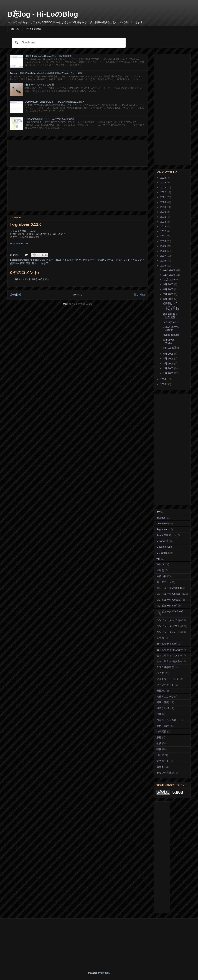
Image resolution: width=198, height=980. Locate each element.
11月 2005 (169, 275)
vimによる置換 (171, 348)
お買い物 (161, 576)
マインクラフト (165, 685)
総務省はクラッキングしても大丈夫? (171, 306)
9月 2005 (169, 284)
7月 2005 (169, 294)
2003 (163, 384)
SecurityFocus (171, 322)
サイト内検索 (34, 29)
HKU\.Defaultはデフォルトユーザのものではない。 (51, 119)
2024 (163, 182)
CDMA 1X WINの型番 (171, 328)
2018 (163, 207)
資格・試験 (163, 726)
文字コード (163, 761)
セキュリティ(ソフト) (118, 260)
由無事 (160, 767)
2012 (163, 231)
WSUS (160, 564)
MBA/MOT (162, 541)
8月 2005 (169, 289)
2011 (163, 236)
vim (158, 559)
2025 (163, 178)
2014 (163, 222)
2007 (163, 256)
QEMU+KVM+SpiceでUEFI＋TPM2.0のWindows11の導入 (55, 102)
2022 (163, 192)
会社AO (161, 691)
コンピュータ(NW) (51, 260)
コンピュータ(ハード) (168, 632)
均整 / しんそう (165, 697)
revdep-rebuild (171, 335)
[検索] (68, 43)
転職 (159, 749)
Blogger (161, 518)
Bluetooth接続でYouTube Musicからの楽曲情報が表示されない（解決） (47, 73)
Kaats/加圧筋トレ (166, 535)
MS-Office (162, 553)
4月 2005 (169, 359)
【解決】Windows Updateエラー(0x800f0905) (49, 56)
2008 (163, 251)
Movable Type (164, 547)
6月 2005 (169, 299)
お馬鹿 (160, 570)
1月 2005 (169, 373)
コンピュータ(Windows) (170, 611)
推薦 (22, 263)
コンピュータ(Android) (169, 588)
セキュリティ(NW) (72, 260)
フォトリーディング (168, 679)
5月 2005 (169, 354)
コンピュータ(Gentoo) (169, 594)
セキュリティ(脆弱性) (168, 661)
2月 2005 (169, 368)
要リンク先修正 (40, 263)
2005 (163, 266)
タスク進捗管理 (165, 667)
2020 (163, 202)
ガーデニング (164, 582)
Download (24, 260)
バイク (160, 673)
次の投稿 (16, 295)
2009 (163, 246)
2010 (163, 241)
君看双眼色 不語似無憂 (171, 316)
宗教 (159, 737)
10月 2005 (169, 280)
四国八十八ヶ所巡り (168, 720)
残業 (159, 714)
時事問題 (161, 732)
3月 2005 (169, 364)
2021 (163, 197)
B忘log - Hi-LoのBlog (43, 14)
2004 (163, 379)
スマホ (160, 638)
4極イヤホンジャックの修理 (39, 85)
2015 (163, 217)
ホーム (15, 29)
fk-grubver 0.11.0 (19, 244)
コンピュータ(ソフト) (168, 626)
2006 (163, 261)
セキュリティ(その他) (94, 260)
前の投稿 (139, 295)
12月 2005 (169, 270)
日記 (28, 263)
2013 (163, 226)
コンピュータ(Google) (169, 600)
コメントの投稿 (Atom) (81, 304)
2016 (163, 212)
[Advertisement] (78, 152)
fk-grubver (35, 260)
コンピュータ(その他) (168, 620)
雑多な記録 (163, 708)
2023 (163, 187)
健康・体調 (163, 702)
